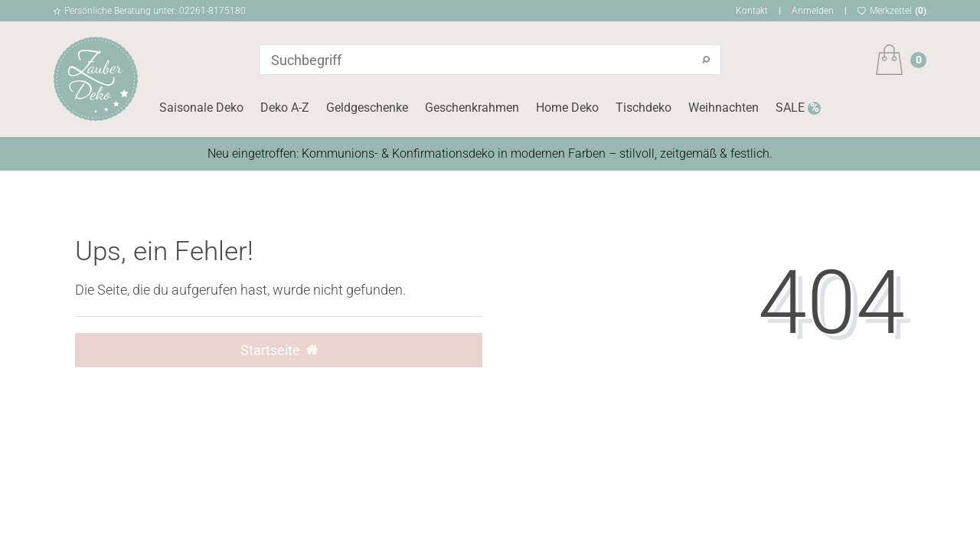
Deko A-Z (285, 108)
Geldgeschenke (367, 108)
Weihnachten (724, 108)
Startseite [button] (279, 350)
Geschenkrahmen (472, 108)
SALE (792, 108)
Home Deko (567, 108)
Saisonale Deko (201, 108)
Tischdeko (644, 108)
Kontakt (752, 11)
